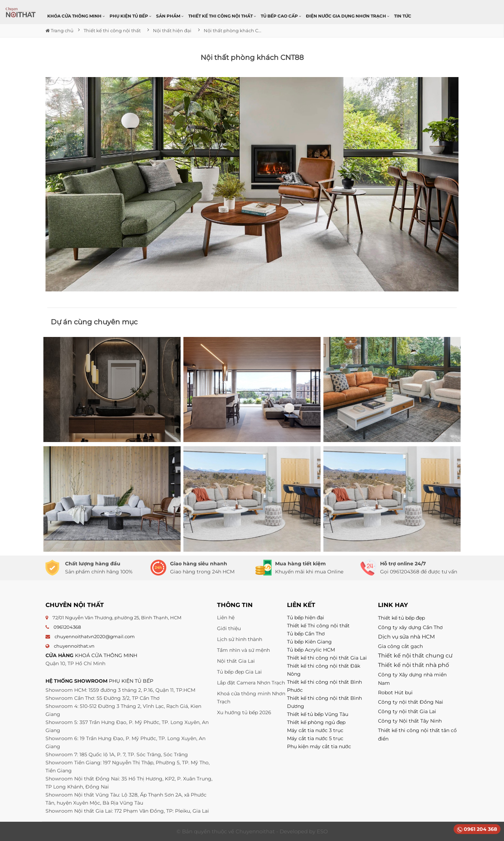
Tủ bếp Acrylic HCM (311, 650)
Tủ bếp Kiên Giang (309, 642)
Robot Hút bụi (395, 692)
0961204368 (67, 627)
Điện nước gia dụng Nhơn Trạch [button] (348, 16)
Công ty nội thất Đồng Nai (411, 702)
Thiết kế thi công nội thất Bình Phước (324, 686)
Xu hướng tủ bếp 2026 (244, 712)
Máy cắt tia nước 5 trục (316, 738)
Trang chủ (59, 30)
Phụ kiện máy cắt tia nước (319, 746)
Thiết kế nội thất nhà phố (414, 665)
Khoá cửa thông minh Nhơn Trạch (251, 698)
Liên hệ (226, 618)
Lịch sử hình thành (240, 639)
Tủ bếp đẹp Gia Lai (239, 672)
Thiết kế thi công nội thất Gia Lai (327, 658)
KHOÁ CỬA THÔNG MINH (106, 655)
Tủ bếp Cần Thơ (306, 634)
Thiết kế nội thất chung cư (415, 656)
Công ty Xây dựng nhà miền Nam (412, 679)
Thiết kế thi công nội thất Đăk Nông (324, 670)
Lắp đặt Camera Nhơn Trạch (251, 683)
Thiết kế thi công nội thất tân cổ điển (417, 735)
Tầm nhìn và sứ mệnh (243, 650)
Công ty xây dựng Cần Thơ (410, 627)
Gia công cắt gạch (400, 646)
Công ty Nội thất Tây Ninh (410, 721)
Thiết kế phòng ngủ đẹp (316, 722)
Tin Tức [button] (403, 16)
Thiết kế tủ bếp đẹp (401, 618)
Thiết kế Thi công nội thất (318, 626)
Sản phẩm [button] (170, 16)
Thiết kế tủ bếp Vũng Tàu (318, 714)
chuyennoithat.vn (74, 646)
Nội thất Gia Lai (236, 661)
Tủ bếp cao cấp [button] (281, 16)
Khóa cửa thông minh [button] (76, 16)
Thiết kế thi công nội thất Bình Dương (324, 702)
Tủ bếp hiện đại (306, 618)
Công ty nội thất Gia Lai (407, 711)
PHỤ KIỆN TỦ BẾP (131, 681)
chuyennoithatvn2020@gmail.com (95, 636)
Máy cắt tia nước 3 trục (315, 730)
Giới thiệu (229, 628)
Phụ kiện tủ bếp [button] (130, 16)
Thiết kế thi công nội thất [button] (222, 16)
